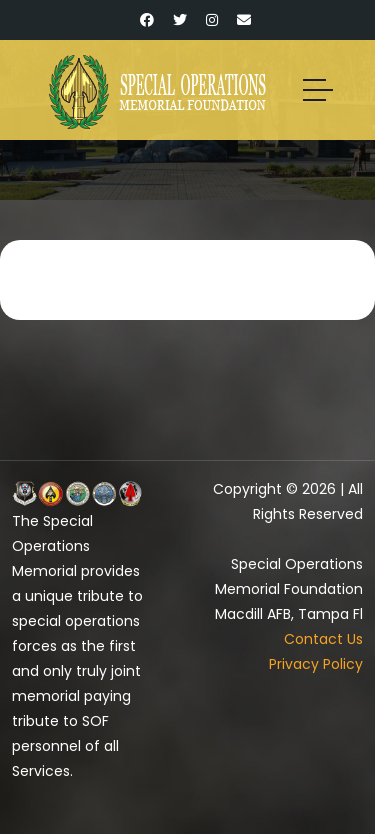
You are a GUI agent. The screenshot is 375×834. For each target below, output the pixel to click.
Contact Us (323, 639)
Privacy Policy (316, 664)
